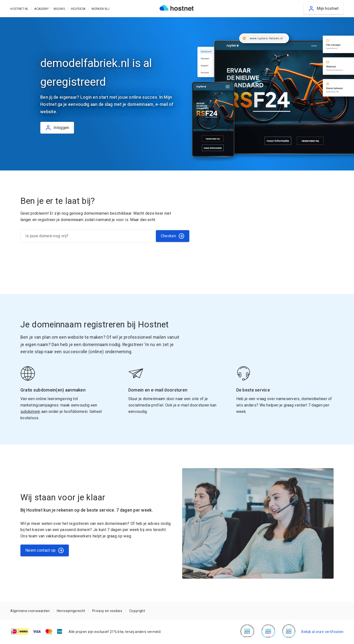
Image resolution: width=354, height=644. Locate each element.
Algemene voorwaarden (30, 611)
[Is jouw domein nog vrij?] (88, 236)
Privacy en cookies (107, 611)
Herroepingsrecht (71, 611)
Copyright (137, 611)
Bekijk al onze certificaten (322, 632)
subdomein (30, 412)
